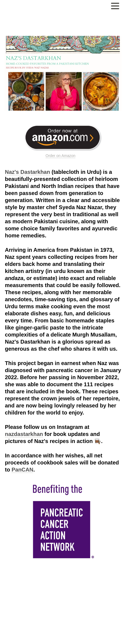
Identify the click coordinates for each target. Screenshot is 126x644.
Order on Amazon (60, 156)
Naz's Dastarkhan (27, 172)
